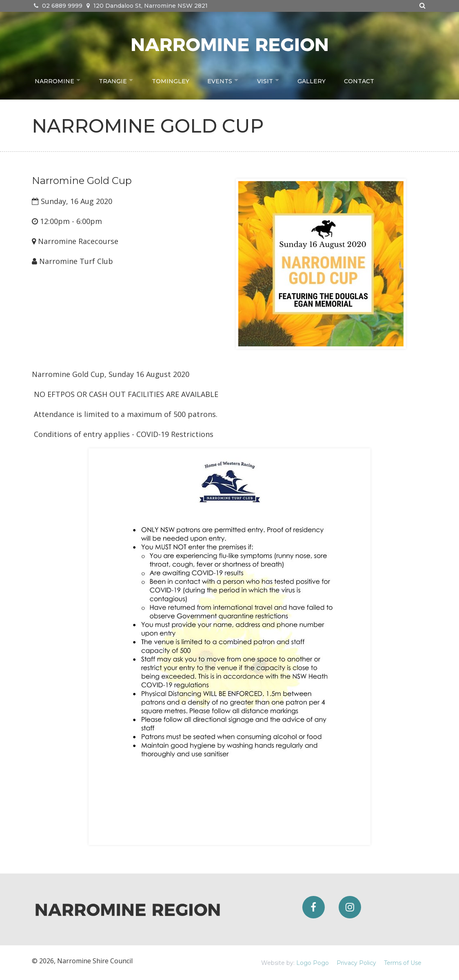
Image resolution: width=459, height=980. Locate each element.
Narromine (54, 80)
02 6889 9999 (58, 6)
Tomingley (174, 80)
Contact (366, 80)
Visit (270, 80)
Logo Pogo (313, 963)
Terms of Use (403, 963)
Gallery (319, 80)
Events (223, 80)
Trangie (115, 80)
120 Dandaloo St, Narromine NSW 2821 (147, 6)
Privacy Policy (356, 963)
